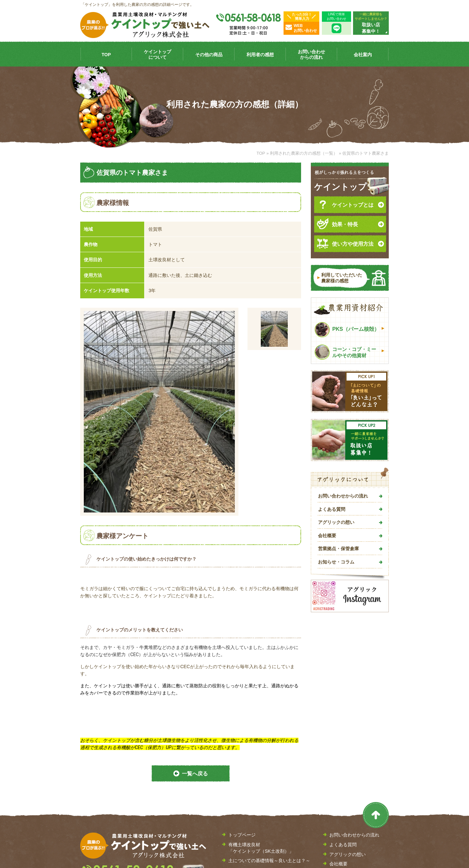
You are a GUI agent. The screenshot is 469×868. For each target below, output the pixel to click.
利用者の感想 (260, 55)
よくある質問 (332, 509)
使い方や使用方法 (345, 243)
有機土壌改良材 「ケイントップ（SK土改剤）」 (261, 760)
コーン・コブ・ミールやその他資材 (345, 352)
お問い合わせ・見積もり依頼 (359, 796)
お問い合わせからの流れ (343, 496)
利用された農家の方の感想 (256, 828)
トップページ (242, 747)
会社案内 (363, 55)
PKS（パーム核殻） (347, 330)
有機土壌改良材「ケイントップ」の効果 (269, 783)
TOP (106, 55)
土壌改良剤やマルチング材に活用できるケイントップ (269, 796)
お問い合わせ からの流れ (311, 54)
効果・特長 (337, 224)
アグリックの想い (336, 522)
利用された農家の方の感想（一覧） (304, 153)
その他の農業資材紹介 (251, 818)
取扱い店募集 (343, 786)
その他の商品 (209, 55)
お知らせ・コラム (336, 562)
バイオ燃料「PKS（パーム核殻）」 (265, 809)
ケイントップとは (345, 204)
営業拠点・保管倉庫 (338, 549)
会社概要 (327, 536)
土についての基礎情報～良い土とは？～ (269, 773)
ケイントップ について (158, 54)
